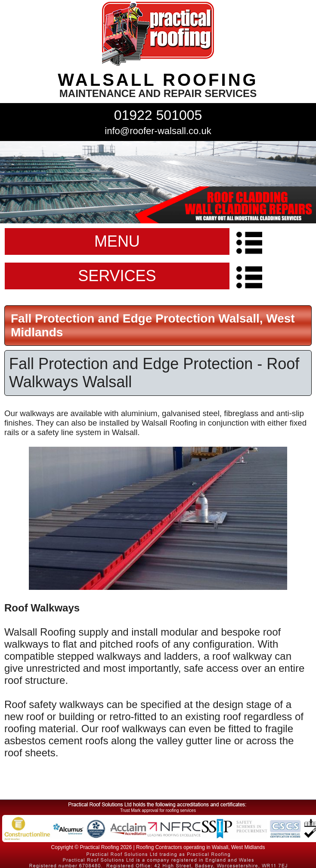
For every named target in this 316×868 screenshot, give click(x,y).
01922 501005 (158, 115)
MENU (117, 241)
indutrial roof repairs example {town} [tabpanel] (158, 182)
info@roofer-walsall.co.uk (158, 131)
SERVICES (117, 276)
